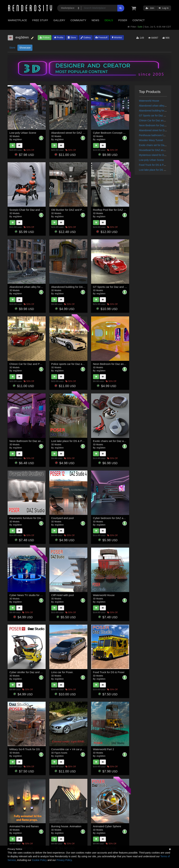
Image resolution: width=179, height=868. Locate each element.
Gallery (59, 20)
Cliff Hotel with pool (63, 595)
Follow (45, 37)
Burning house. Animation (66, 826)
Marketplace (17, 20)
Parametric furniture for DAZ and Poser (32, 518)
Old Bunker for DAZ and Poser (69, 210)
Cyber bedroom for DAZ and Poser (113, 518)
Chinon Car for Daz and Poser (27, 364)
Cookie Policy (39, 860)
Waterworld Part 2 (104, 749)
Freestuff (101, 37)
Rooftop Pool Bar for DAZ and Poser (114, 210)
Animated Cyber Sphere (107, 826)
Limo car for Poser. (62, 672)
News (95, 20)
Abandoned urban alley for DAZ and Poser (34, 287)
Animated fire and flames (24, 826)
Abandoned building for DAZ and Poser (74, 287)
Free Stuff (40, 20)
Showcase (25, 48)
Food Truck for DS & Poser (109, 672)
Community (78, 20)
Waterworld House (104, 595)
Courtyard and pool (63, 518)
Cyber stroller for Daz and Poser (28, 672)
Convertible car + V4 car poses (69, 749)
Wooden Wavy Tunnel (151, 140)
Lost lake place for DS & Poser (69, 441)
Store (72, 37)
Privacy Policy (64, 860)
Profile (59, 37)
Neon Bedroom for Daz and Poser (113, 364)
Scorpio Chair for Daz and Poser (29, 210)
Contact (139, 20)
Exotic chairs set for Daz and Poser (114, 441)
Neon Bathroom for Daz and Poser (30, 441)
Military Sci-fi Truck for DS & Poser (30, 749)
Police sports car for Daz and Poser (72, 364)
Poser (123, 20)
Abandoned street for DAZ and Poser (73, 133)
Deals (109, 20)
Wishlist (117, 37)
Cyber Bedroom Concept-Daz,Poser (114, 133)
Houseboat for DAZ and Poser (156, 150)
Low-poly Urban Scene (23, 133)
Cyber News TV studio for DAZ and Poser (34, 595)
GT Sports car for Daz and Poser (112, 287)
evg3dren (17, 139)
